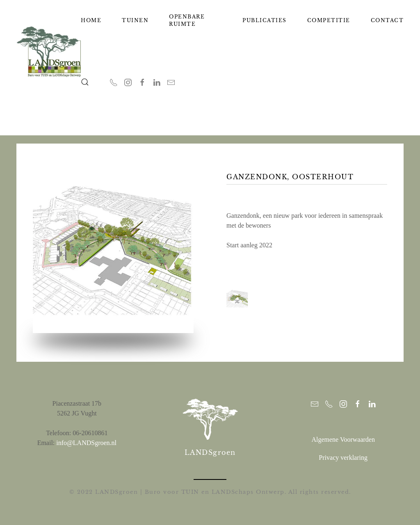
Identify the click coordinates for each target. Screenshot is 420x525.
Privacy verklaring (343, 457)
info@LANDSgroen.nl (86, 442)
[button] (85, 82)
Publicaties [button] (265, 20)
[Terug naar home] (49, 51)
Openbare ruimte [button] (187, 20)
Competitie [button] (329, 20)
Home (91, 20)
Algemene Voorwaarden (343, 439)
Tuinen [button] (135, 20)
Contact (387, 20)
